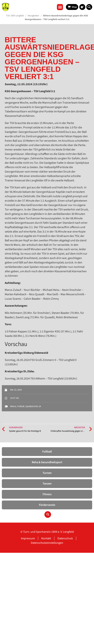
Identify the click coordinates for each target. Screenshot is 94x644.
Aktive (13, 406)
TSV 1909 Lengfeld (15, 16)
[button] (60, 7)
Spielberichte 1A (33, 406)
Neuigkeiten (33, 16)
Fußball (21, 406)
